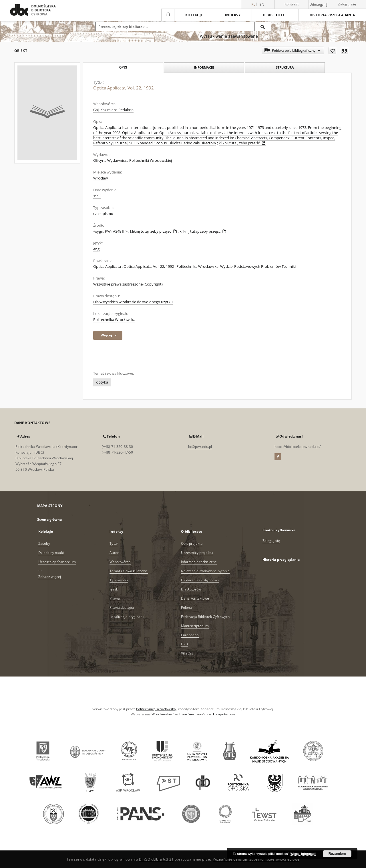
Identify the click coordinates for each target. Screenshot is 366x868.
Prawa (115, 598)
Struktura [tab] (285, 67)
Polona (187, 607)
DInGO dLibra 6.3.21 (156, 859)
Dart (185, 644)
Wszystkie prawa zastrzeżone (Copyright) (128, 284)
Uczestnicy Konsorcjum (57, 562)
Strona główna (50, 519)
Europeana (190, 635)
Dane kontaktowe (195, 598)
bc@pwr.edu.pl (200, 447)
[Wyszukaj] (263, 27)
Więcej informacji (303, 854)
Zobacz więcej (50, 577)
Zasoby (44, 543)
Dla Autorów (191, 589)
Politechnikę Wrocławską (156, 709)
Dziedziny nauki (51, 553)
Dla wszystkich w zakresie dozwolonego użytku (133, 302)
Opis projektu (192, 543)
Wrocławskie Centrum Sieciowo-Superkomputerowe (193, 714)
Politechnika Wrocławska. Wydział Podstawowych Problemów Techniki (236, 267)
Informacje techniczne (199, 562)
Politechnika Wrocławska (114, 320)
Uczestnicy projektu (197, 553)
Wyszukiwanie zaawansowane (229, 36)
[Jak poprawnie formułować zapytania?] (267, 36)
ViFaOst (187, 653)
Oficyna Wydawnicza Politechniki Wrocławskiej (133, 160)
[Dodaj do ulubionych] (332, 51)
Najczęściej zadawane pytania (205, 571)
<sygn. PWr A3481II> (110, 231)
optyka (102, 382)
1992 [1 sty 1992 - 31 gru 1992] (97, 196)
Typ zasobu (119, 580)
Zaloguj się (347, 4)
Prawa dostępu (122, 607)
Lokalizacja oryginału (127, 617)
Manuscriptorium (195, 626)
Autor (114, 553)
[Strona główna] (168, 15)
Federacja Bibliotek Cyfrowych (205, 617)
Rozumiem (337, 854)
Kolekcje (194, 15)
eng (96, 249)
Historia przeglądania (332, 15)
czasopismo (103, 214)
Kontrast (292, 4)
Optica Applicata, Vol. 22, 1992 (149, 267)
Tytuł (114, 543)
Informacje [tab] (204, 67)
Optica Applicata (107, 267)
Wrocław (101, 178)
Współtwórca (120, 562)
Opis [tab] (123, 67)
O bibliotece (275, 15)
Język (114, 589)
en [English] (262, 4)
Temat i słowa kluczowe (129, 571)
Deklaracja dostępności (200, 580)
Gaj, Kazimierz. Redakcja (113, 110)
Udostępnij (318, 5)
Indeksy (233, 15)
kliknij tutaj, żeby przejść (242, 143)
